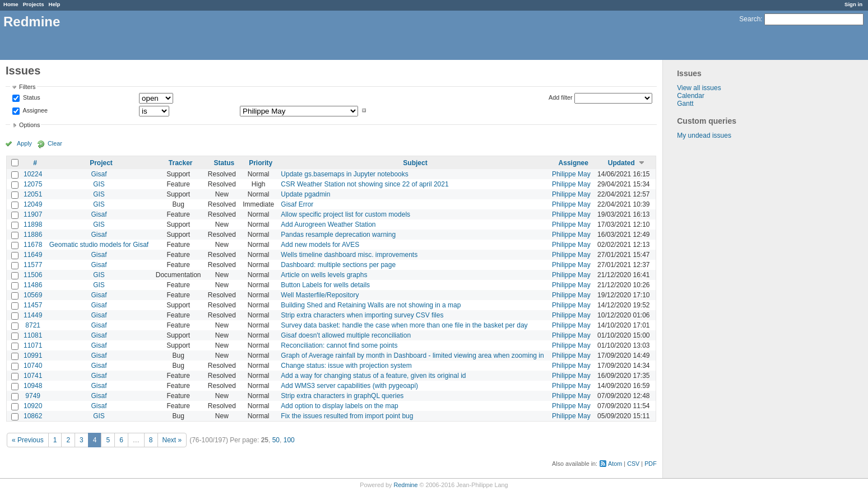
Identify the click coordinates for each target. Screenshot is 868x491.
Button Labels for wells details (325, 285)
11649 (33, 255)
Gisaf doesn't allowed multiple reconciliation (346, 335)
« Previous (28, 440)
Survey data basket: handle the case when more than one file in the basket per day (404, 325)
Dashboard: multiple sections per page (338, 265)
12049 (33, 204)
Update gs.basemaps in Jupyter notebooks (344, 174)
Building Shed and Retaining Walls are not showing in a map (371, 305)
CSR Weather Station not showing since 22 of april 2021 (365, 184)
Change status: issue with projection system (346, 366)
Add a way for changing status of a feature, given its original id (373, 376)
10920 (33, 406)
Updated (621, 163)
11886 (33, 235)
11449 (33, 315)
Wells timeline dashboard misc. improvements (349, 255)
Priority (261, 163)
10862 (33, 416)
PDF (651, 464)
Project (101, 163)
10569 (33, 295)
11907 (33, 214)
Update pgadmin (305, 194)
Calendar (691, 96)
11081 (33, 335)
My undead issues (704, 135)
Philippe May (571, 174)
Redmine (405, 485)
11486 (33, 285)
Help (55, 4)
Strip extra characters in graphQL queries (342, 396)
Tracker (181, 163)
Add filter (561, 97)
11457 (33, 305)
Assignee (34, 110)
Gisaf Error (297, 204)
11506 (33, 275)
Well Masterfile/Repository (320, 295)
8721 (33, 325)
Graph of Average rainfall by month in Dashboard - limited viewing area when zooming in (412, 356)
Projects (34, 4)
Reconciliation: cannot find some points (339, 345)
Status (31, 98)
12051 (33, 194)
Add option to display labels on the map (339, 406)
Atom (615, 464)
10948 (33, 386)
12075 (33, 184)
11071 (33, 345)
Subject (415, 163)
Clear (55, 143)
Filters (27, 87)
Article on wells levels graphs (324, 275)
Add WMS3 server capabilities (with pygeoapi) (349, 386)
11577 (33, 265)
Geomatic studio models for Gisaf (99, 245)
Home (11, 4)
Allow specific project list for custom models (345, 214)
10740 (33, 366)
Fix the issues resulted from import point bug (347, 416)
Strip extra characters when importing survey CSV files (362, 315)
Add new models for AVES (320, 245)
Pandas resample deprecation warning (338, 235)
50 (276, 440)
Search (750, 19)
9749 (33, 396)
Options (29, 125)
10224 (33, 174)
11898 (33, 225)
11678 (33, 245)
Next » (172, 440)
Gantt (685, 104)
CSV (633, 464)
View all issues (699, 88)
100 (289, 440)
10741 (33, 376)
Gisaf (99, 174)
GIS (99, 184)
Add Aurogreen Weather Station (328, 225)
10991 (33, 356)
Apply (24, 143)
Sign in (853, 4)
